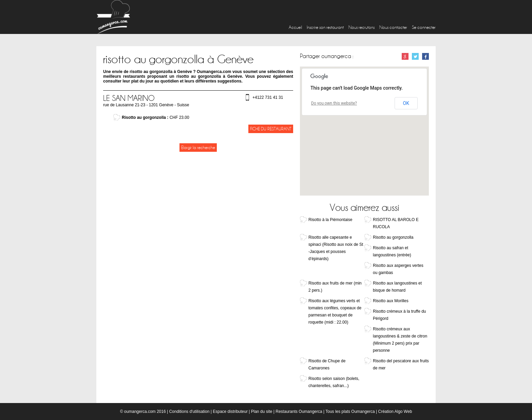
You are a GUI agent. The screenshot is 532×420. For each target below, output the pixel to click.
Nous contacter (393, 27)
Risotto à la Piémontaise (330, 220)
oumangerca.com (140, 412)
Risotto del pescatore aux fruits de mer (401, 364)
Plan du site (262, 412)
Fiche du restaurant (271, 129)
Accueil (295, 27)
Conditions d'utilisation (189, 412)
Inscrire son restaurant (325, 27)
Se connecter (424, 27)
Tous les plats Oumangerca (350, 412)
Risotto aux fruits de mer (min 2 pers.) (335, 287)
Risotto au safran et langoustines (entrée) (392, 251)
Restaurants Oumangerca (299, 412)
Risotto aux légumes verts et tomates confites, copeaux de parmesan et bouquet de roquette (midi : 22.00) (335, 312)
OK (406, 103)
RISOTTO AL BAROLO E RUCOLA (396, 223)
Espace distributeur (230, 412)
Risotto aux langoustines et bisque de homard (397, 287)
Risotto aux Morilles (391, 301)
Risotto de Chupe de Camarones (327, 364)
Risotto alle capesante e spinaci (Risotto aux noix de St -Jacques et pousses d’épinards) (336, 248)
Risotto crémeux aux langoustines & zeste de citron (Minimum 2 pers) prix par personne (400, 340)
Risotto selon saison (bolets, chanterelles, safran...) (334, 382)
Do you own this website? (334, 103)
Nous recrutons (362, 27)
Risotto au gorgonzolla (393, 237)
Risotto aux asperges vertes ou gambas (398, 269)
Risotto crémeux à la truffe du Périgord (400, 315)
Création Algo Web (395, 412)
